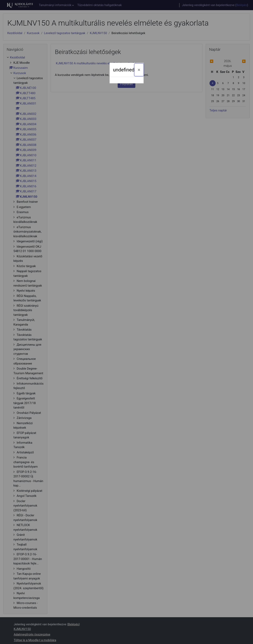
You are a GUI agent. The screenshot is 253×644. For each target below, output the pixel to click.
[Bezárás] (139, 70)
